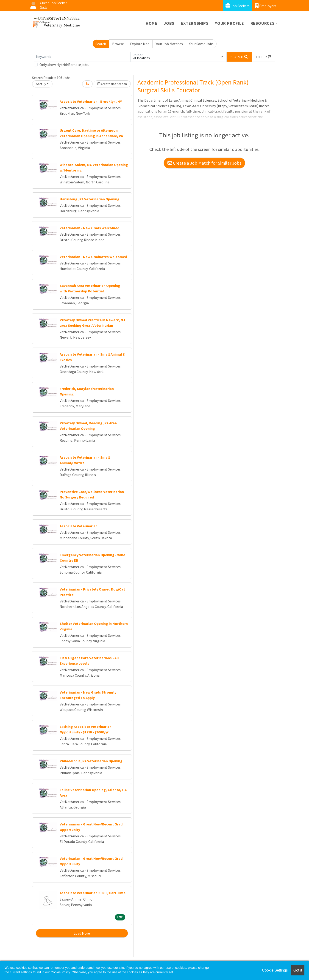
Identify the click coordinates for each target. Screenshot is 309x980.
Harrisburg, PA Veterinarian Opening (90, 199)
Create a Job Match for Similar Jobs (204, 163)
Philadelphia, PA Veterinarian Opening (91, 761)
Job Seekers (238, 6)
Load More (82, 933)
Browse (118, 44)
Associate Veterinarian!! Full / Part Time (93, 893)
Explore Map (140, 44)
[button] (264, 57)
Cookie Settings (275, 970)
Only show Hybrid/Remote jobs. (64, 65)
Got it (298, 970)
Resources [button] (263, 23)
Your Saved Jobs (201, 44)
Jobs (169, 23)
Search (101, 44)
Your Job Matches (169, 44)
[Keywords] (82, 57)
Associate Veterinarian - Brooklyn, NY (91, 101)
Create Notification (112, 84)
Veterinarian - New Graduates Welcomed (93, 257)
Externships (195, 23)
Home (152, 23)
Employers (266, 6)
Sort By (41, 84)
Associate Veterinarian (79, 526)
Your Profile (230, 23)
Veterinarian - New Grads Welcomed (89, 228)
